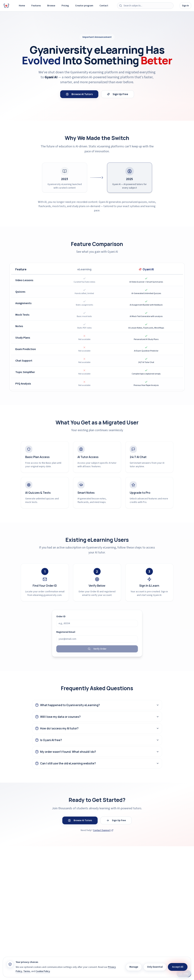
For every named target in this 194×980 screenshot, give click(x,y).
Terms (27, 971)
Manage (134, 967)
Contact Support (103, 830)
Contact (104, 6)
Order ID (61, 617)
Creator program (84, 6)
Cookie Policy (43, 971)
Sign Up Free (118, 94)
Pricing (65, 6)
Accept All (178, 967)
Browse (51, 6)
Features (36, 6)
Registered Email (66, 632)
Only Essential (155, 967)
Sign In (185, 6)
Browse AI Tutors (79, 94)
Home (22, 6)
